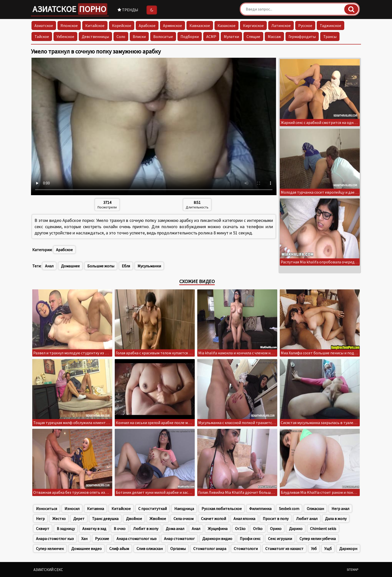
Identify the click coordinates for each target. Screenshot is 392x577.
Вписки (139, 36)
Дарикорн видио (217, 539)
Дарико (296, 529)
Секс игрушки (280, 539)
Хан (84, 539)
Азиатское (70, 9)
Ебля (126, 266)
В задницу (66, 529)
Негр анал (340, 509)
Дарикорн (348, 549)
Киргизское (253, 25)
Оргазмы (178, 549)
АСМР (211, 36)
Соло (121, 36)
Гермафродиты (302, 36)
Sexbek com (289, 509)
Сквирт (43, 529)
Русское (305, 25)
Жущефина (218, 529)
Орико (276, 529)
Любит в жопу (146, 529)
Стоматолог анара (210, 549)
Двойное (134, 519)
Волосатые (163, 36)
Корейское (122, 25)
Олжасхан (315, 509)
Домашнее (70, 266)
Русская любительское (222, 509)
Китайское (95, 25)
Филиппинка (260, 509)
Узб (314, 549)
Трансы (330, 36)
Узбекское (65, 36)
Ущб (328, 549)
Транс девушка (105, 519)
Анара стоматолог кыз (136, 539)
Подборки (190, 36)
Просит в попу (276, 519)
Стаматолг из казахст (284, 549)
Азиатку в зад (94, 529)
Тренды (128, 10)
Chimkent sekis (323, 529)
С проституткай (152, 509)
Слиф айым (119, 549)
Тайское (42, 36)
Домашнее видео (86, 549)
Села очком (183, 519)
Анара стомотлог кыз (55, 539)
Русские (102, 539)
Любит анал (307, 519)
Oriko (258, 529)
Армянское (172, 25)
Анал (49, 266)
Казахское (226, 25)
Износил (72, 509)
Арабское (147, 25)
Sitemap (353, 570)
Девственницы (95, 36)
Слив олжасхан (150, 549)
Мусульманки (149, 266)
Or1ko (240, 529)
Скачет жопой (213, 519)
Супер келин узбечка (318, 539)
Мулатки (231, 36)
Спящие (253, 36)
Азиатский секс (48, 570)
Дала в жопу (336, 519)
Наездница (184, 509)
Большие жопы (101, 266)
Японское (69, 25)
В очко (120, 529)
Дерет (79, 519)
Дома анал (175, 529)
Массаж (274, 36)
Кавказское (200, 25)
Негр (40, 519)
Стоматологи (246, 549)
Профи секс (250, 539)
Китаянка (95, 509)
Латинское (281, 25)
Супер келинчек (50, 549)
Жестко (59, 519)
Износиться (46, 509)
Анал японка (244, 519)
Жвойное (158, 519)
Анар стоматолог (179, 539)
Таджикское (330, 25)
